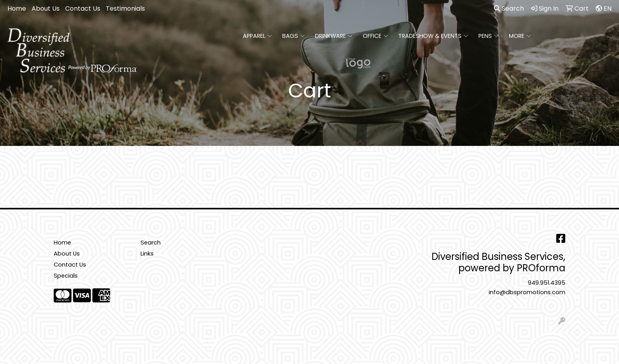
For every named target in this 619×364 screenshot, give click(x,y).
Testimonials (125, 8)
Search (509, 8)
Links (147, 254)
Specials (66, 276)
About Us (46, 8)
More (520, 36)
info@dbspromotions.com (527, 292)
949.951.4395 (547, 283)
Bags (294, 36)
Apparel (257, 36)
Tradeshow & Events (433, 36)
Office (375, 36)
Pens (489, 36)
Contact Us (83, 8)
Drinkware (334, 36)
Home (17, 8)
